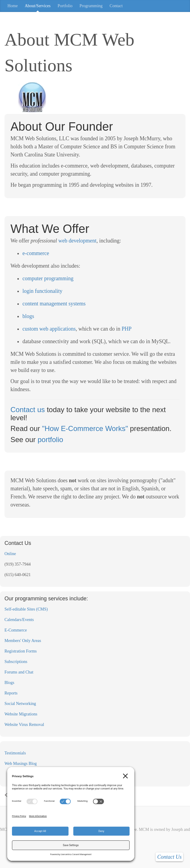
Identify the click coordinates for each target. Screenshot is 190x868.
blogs (28, 316)
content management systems (54, 304)
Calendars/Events (19, 620)
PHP (126, 329)
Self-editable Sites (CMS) (26, 609)
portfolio (50, 440)
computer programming (48, 278)
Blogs (9, 683)
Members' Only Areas (23, 641)
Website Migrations (21, 714)
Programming (91, 6)
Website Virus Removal (24, 725)
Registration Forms (21, 651)
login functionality (42, 291)
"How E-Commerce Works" (85, 428)
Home (13, 6)
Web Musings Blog (21, 764)
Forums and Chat (19, 672)
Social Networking (20, 704)
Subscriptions (16, 662)
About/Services (38, 6)
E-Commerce (16, 630)
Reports (11, 693)
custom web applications (49, 329)
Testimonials (15, 753)
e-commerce (36, 253)
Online (10, 554)
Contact (116, 6)
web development (77, 241)
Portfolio (65, 6)
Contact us (28, 410)
